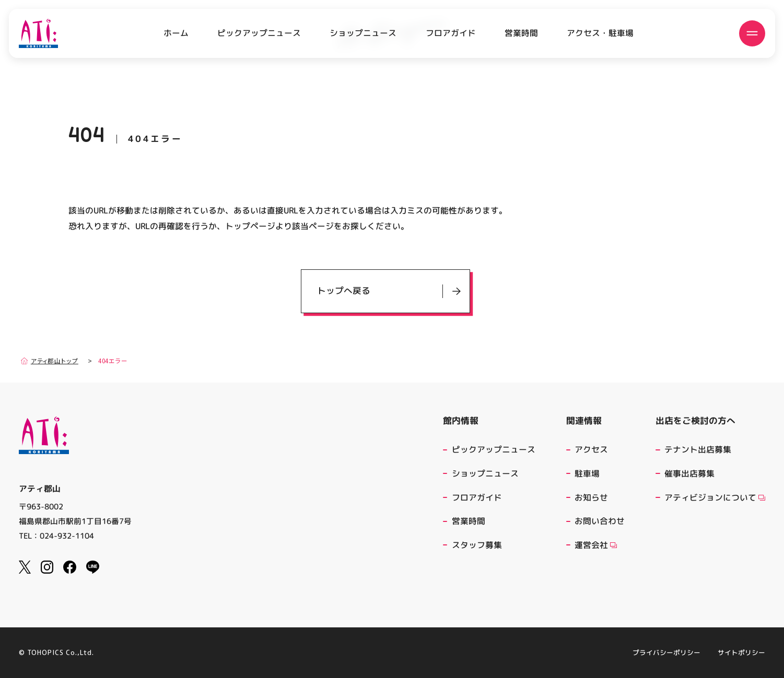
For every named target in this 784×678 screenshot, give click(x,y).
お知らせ (591, 497)
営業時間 (521, 33)
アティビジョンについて (715, 497)
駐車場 (587, 473)
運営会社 (596, 545)
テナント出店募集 (698, 449)
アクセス (591, 449)
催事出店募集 (689, 473)
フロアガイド (451, 33)
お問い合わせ (600, 521)
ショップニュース (363, 33)
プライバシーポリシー (666, 653)
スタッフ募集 (477, 545)
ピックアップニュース (259, 33)
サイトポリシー (741, 653)
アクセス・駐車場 (600, 33)
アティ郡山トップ (50, 361)
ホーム (176, 33)
